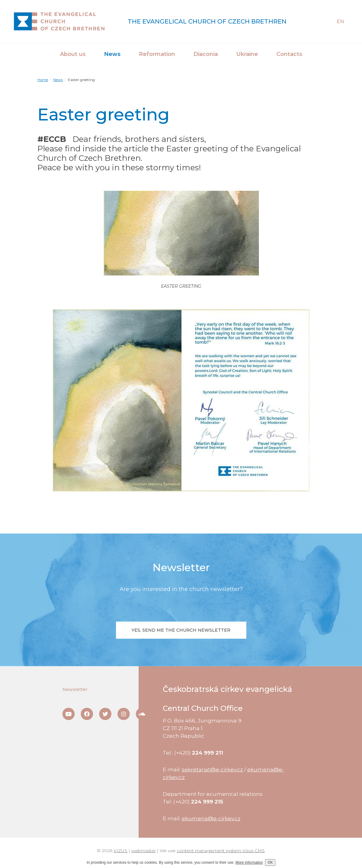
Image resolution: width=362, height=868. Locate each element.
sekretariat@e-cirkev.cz (212, 770)
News (112, 54)
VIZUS (120, 851)
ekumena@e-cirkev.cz (211, 818)
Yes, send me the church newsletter (181, 630)
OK (270, 862)
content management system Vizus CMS (221, 851)
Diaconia (206, 54)
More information (249, 862)
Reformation (157, 54)
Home (43, 80)
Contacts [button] (289, 54)
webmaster (144, 851)
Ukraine (247, 54)
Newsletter (75, 689)
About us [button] (73, 54)
